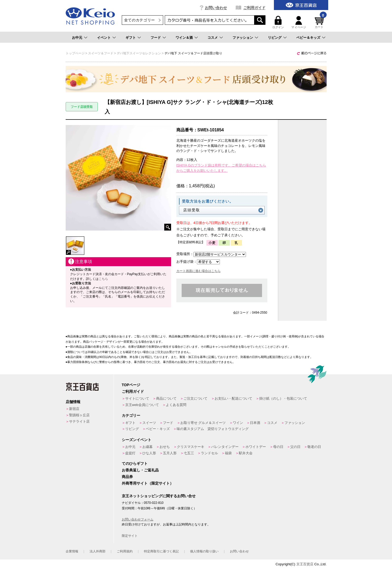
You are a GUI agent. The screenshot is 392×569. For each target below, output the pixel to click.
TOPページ (131, 385)
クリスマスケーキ (191, 447)
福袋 (228, 453)
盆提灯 (130, 453)
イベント (104, 38)
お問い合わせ (216, 8)
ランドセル (209, 453)
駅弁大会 (246, 453)
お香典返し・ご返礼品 (140, 470)
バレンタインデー (225, 447)
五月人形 (170, 453)
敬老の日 (314, 447)
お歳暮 (147, 447)
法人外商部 (98, 551)
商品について (166, 398)
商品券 (127, 477)
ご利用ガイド (254, 8)
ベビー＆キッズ (308, 38)
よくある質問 (176, 405)
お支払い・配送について (233, 398)
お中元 (77, 38)
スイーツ (149, 423)
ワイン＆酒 (184, 38)
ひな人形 (149, 453)
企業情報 (72, 551)
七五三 (189, 453)
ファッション (243, 38)
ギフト (131, 38)
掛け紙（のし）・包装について (283, 398)
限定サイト (130, 536)
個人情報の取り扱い (204, 551)
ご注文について (195, 398)
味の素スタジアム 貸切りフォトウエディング (213, 429)
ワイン (238, 423)
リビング (275, 38)
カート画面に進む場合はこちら (199, 271)
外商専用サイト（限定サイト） (148, 483)
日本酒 (255, 423)
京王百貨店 (305, 564)
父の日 (295, 447)
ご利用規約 (125, 551)
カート (320, 22)
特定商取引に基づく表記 (161, 551)
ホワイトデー (256, 447)
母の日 (278, 447)
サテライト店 (79, 421)
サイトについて (137, 398)
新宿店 (74, 409)
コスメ (213, 38)
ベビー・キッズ (158, 429)
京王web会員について (142, 405)
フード (156, 38)
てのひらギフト (135, 463)
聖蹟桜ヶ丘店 (79, 415)
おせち (165, 447)
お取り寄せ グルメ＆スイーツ (203, 423)
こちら (103, 279)
